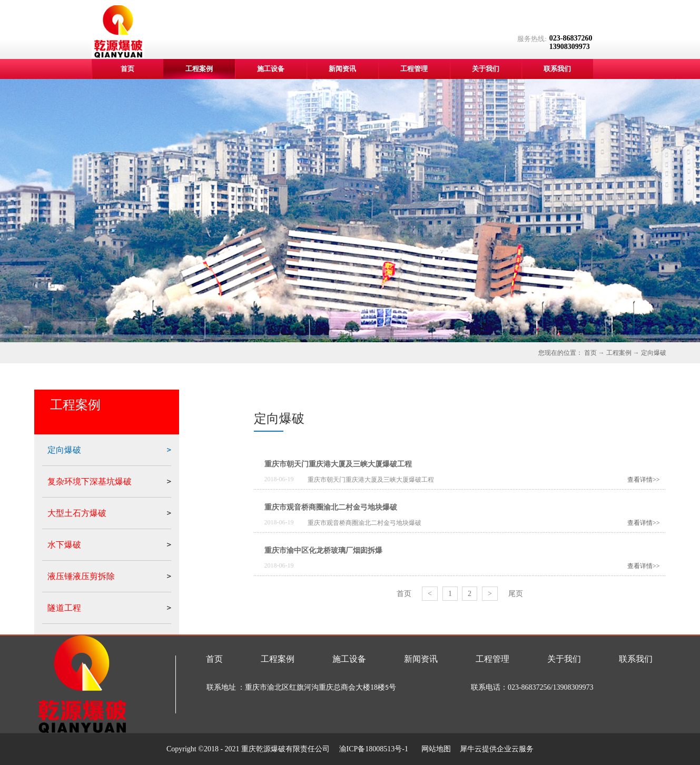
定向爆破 (654, 353)
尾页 (516, 594)
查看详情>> (644, 480)
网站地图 (434, 749)
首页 (127, 69)
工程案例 (619, 353)
